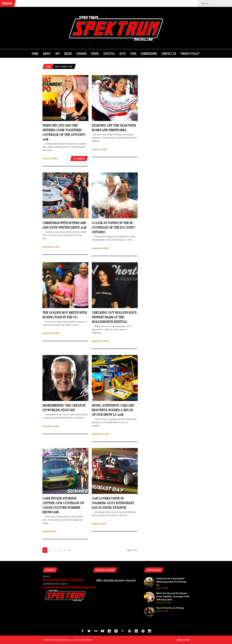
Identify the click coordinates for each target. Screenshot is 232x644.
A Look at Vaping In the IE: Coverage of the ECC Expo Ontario (113, 227)
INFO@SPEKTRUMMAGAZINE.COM (63, 580)
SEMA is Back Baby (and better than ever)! (116, 580)
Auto (123, 54)
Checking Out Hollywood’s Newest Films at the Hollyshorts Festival (114, 317)
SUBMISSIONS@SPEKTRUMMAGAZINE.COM (69, 588)
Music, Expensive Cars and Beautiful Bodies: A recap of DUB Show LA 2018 (113, 410)
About (47, 54)
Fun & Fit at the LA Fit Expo (170, 608)
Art (58, 54)
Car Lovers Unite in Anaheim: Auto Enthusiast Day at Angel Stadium (113, 503)
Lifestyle (109, 54)
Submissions (149, 54)
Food (133, 54)
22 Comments (79, 158)
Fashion (81, 54)
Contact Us (169, 54)
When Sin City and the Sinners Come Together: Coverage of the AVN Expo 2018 (173, 596)
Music (68, 54)
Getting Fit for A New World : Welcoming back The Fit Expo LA (171, 582)
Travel (95, 54)
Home (35, 54)
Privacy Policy (190, 54)
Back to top (183, 640)
